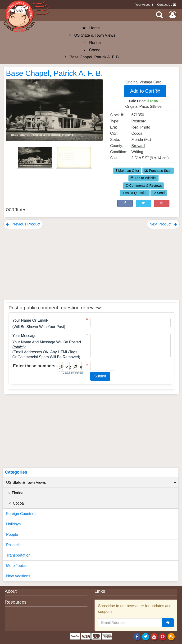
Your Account (144, 5)
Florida (15, 493)
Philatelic (14, 545)
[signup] (168, 623)
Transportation (18, 555)
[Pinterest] (163, 636)
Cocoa (15, 503)
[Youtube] (154, 636)
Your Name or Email (30, 320)
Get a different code (73, 373)
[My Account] (173, 15)
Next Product (163, 224)
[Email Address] (130, 623)
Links (100, 591)
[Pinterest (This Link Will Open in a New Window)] (162, 203)
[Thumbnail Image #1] (35, 159)
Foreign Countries (21, 514)
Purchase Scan (158, 171)
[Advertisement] (91, 264)
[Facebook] (137, 636)
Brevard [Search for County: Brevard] (138, 146)
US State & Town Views (91, 483)
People (12, 534)
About (11, 591)
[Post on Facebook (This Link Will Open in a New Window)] (125, 203)
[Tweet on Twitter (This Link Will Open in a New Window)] (143, 203)
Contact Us (165, 5)
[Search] (159, 15)
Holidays (13, 524)
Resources (16, 602)
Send (159, 193)
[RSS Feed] (171, 636)
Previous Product (23, 224)
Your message (24, 336)
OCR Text (14, 210)
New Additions (18, 576)
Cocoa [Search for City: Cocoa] (137, 133)
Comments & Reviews (144, 186)
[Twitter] (146, 636)
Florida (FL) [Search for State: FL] (141, 140)
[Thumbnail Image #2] (74, 159)
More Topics (16, 566)
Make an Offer (127, 171)
